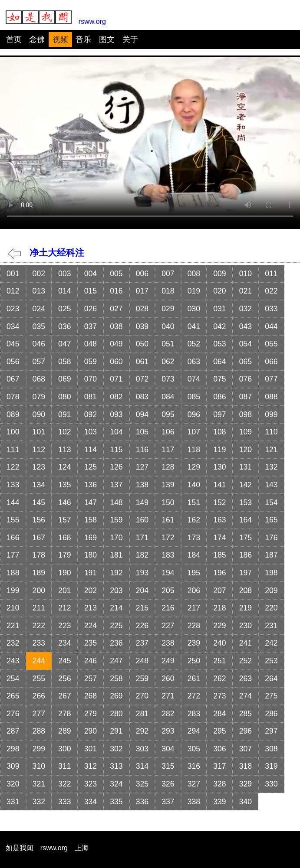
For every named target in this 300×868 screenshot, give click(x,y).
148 (116, 503)
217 (194, 608)
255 (39, 679)
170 (116, 538)
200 (39, 591)
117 (168, 450)
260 (168, 679)
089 (13, 414)
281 (142, 714)
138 (142, 485)
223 (64, 626)
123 (39, 467)
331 (13, 802)
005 (116, 274)
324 (116, 784)
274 (246, 696)
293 (168, 731)
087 (246, 397)
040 (168, 326)
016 (116, 291)
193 (142, 573)
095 (168, 414)
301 (91, 749)
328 (219, 784)
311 (64, 766)
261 (194, 679)
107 (194, 432)
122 (13, 467)
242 (271, 643)
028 (142, 309)
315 (168, 766)
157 (64, 520)
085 (194, 397)
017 (142, 291)
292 (142, 731)
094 (142, 414)
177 (13, 555)
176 (271, 538)
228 (194, 626)
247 (116, 661)
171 (142, 538)
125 (91, 467)
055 (271, 344)
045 (13, 344)
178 (39, 555)
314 (142, 766)
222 (39, 626)
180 (91, 555)
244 (39, 661)
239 (194, 643)
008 (194, 274)
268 (91, 696)
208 (246, 591)
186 (246, 555)
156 (39, 520)
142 (246, 485)
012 (13, 291)
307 (246, 749)
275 (271, 696)
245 (64, 661)
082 (116, 397)
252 (246, 661)
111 (13, 450)
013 (39, 291)
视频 (60, 39)
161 (168, 520)
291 (116, 731)
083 (142, 397)
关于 (130, 39)
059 (91, 362)
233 (39, 643)
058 (64, 362)
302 (116, 749)
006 (142, 274)
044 (271, 326)
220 (271, 608)
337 (168, 802)
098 (246, 414)
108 (219, 432)
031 (219, 309)
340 (246, 802)
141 (219, 485)
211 (39, 608)
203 (116, 591)
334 (91, 802)
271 (168, 696)
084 (168, 397)
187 (271, 555)
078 (13, 397)
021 (246, 291)
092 (91, 414)
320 (13, 784)
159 (116, 520)
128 (168, 467)
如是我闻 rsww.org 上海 (47, 848)
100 (13, 432)
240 (219, 643)
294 (194, 731)
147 (91, 503)
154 (271, 503)
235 (91, 643)
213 (91, 608)
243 (13, 661)
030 (194, 309)
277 (39, 714)
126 (116, 467)
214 (116, 608)
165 (271, 520)
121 (271, 450)
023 (13, 309)
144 (13, 503)
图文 (107, 39)
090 (39, 414)
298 (13, 749)
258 (116, 679)
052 (194, 344)
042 (219, 326)
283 (194, 714)
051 (168, 344)
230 (246, 626)
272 (194, 696)
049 (116, 344)
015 (91, 291)
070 (91, 379)
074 (194, 379)
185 (219, 555)
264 (271, 679)
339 (219, 802)
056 (13, 362)
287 (13, 731)
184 (194, 555)
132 (271, 467)
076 (246, 379)
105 (142, 432)
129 (194, 467)
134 (39, 485)
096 (194, 414)
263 (246, 679)
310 (39, 766)
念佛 (37, 39)
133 (13, 485)
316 (194, 766)
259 (142, 679)
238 (168, 643)
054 (246, 344)
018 (168, 291)
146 (64, 503)
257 (91, 679)
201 (64, 591)
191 (91, 573)
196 (219, 573)
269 (116, 696)
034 (13, 326)
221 (13, 626)
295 (219, 731)
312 (91, 766)
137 (116, 485)
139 (168, 485)
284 (219, 714)
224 (91, 626)
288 (39, 731)
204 (142, 591)
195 (194, 573)
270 (142, 696)
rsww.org (56, 18)
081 (91, 397)
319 (271, 766)
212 (64, 608)
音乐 (83, 39)
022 (271, 291)
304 (168, 749)
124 (64, 467)
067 (13, 379)
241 (246, 643)
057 (39, 362)
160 (142, 520)
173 (194, 538)
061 (142, 362)
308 (271, 749)
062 (168, 362)
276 (13, 714)
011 (271, 274)
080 (64, 397)
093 (116, 414)
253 (271, 661)
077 (271, 379)
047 (64, 344)
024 (39, 309)
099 (271, 414)
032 (246, 309)
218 (219, 608)
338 (194, 802)
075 (219, 379)
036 (64, 326)
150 (168, 503)
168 (64, 538)
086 (219, 397)
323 (91, 784)
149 (142, 503)
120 (246, 450)
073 (168, 379)
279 (91, 714)
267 (64, 696)
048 (91, 344)
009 (219, 274)
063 (194, 362)
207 (219, 591)
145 (39, 503)
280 (116, 714)
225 (116, 626)
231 (271, 626)
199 (13, 591)
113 (64, 450)
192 (116, 573)
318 (246, 766)
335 (116, 802)
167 (39, 538)
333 (64, 802)
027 (116, 309)
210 (13, 608)
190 (64, 573)
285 (246, 714)
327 (194, 784)
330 (271, 784)
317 (219, 766)
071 (116, 379)
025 (64, 309)
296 (246, 731)
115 (116, 450)
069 (64, 379)
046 (39, 344)
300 (64, 749)
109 (246, 432)
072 (142, 379)
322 (64, 784)
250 (194, 661)
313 (116, 766)
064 (219, 362)
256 (64, 679)
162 (194, 520)
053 (219, 344)
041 (194, 326)
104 (116, 432)
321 (39, 784)
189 (39, 573)
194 (168, 573)
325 (142, 784)
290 (91, 731)
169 (91, 538)
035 (39, 326)
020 (219, 291)
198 (271, 573)
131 (246, 467)
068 (39, 379)
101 (39, 432)
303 (142, 749)
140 (194, 485)
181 (116, 555)
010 (246, 274)
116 (142, 450)
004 (91, 274)
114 (91, 450)
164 (246, 520)
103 (91, 432)
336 (142, 802)
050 (142, 344)
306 (219, 749)
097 (219, 414)
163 (219, 520)
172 (168, 538)
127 (142, 467)
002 (39, 274)
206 (194, 591)
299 (39, 749)
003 (64, 274)
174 (219, 538)
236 (116, 643)
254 (13, 679)
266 (39, 696)
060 (116, 362)
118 (194, 450)
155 (13, 520)
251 (219, 661)
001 (13, 274)
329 (246, 784)
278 (64, 714)
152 (219, 503)
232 (13, 643)
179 (64, 555)
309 (13, 766)
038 (116, 326)
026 (91, 309)
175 (246, 538)
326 (168, 784)
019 (194, 291)
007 (168, 274)
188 (13, 573)
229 (219, 626)
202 (91, 591)
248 (142, 661)
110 (271, 432)
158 (91, 520)
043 (246, 326)
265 (13, 696)
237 (142, 643)
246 (91, 661)
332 (39, 802)
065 (246, 362)
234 (64, 643)
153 (246, 503)
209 (271, 591)
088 (271, 397)
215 (142, 608)
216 (168, 608)
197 (246, 573)
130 (219, 467)
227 (168, 626)
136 (91, 485)
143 (271, 485)
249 (168, 661)
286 (271, 714)
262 (219, 679)
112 (39, 450)
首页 (14, 39)
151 (194, 503)
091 (64, 414)
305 (194, 749)
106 (168, 432)
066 (271, 362)
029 (168, 309)
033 (271, 309)
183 (168, 555)
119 (219, 450)
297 (271, 731)
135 (64, 485)
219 (246, 608)
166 (13, 538)
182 (142, 555)
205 (168, 591)
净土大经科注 (46, 253)
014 (64, 291)
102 (64, 432)
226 (142, 626)
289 (64, 731)
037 (91, 326)
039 (142, 326)
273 (219, 696)
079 (39, 397)
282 (168, 714)
